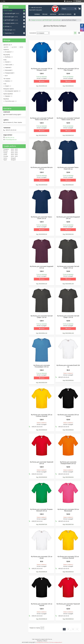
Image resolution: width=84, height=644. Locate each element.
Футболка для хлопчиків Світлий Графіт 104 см (68, 267)
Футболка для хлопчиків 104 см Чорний (68, 416)
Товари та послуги (36, 20)
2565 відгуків (69, 1)
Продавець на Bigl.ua (42, 641)
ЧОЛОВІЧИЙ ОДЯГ (10, 14)
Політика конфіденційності (56, 642)
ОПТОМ (7, 27)
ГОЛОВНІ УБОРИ (10, 23)
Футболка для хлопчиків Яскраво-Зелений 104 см (42, 510)
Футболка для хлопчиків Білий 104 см (68, 366)
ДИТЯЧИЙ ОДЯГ (47, 20)
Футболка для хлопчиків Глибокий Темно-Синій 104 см (42, 119)
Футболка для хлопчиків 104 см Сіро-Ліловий (68, 69)
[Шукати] (75, 9)
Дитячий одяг (57, 20)
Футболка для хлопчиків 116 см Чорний (42, 605)
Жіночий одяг (8, 30)
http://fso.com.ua (10, 137)
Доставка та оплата (65, 14)
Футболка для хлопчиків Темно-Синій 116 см (42, 218)
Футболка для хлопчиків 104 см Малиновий (68, 510)
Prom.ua (50, 639)
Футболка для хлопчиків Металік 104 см (42, 168)
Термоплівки (8, 33)
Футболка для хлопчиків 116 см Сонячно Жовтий (68, 557)
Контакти (53, 14)
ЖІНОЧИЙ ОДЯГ (9, 17)
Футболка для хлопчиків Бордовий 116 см (42, 267)
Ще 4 (6, 76)
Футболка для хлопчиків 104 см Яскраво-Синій (42, 69)
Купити (42, 81)
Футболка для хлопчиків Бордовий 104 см (68, 218)
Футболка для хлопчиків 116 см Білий (42, 557)
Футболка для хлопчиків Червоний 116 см (68, 605)
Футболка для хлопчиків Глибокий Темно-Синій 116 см (68, 119)
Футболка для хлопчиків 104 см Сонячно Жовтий (42, 416)
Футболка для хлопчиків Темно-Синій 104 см (68, 168)
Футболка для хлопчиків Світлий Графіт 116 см (42, 317)
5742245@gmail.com (11, 140)
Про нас (45, 14)
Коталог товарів (8, 10)
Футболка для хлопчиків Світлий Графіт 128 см (68, 317)
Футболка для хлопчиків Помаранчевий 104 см (68, 463)
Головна (37, 14)
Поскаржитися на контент (43, 642)
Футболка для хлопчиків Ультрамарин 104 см (42, 366)
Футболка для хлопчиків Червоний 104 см (42, 463)
